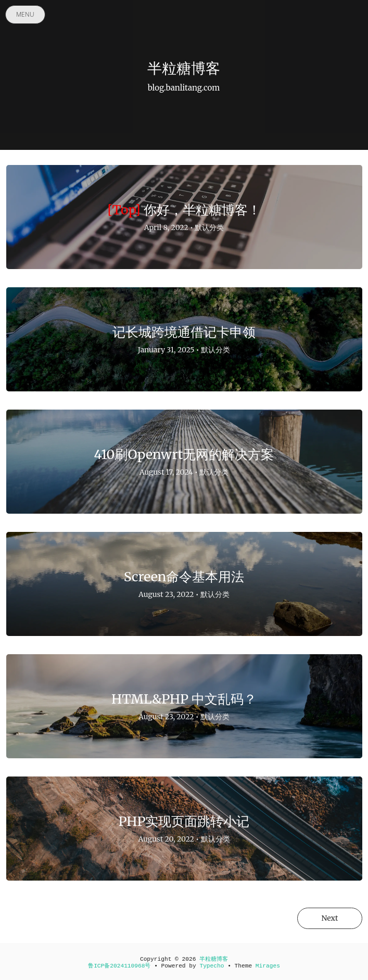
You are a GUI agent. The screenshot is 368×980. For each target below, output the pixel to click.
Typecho (212, 966)
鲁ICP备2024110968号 (119, 966)
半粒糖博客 (214, 959)
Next (329, 918)
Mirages (268, 966)
